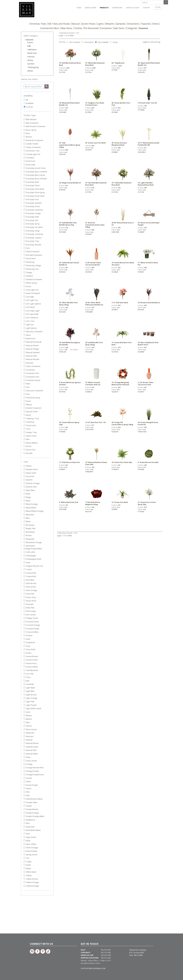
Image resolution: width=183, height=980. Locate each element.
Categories (132, 28)
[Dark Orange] (24, 590)
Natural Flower (31, 345)
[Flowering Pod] (24, 269)
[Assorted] (24, 476)
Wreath (28, 453)
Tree (27, 429)
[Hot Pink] (24, 674)
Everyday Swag (32, 231)
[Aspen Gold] (24, 473)
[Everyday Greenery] (24, 210)
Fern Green (30, 615)
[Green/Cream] (24, 660)
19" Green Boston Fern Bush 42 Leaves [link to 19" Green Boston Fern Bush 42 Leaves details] (123, 257)
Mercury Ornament (33, 331)
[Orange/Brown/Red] (24, 767)
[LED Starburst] (24, 317)
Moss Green (30, 729)
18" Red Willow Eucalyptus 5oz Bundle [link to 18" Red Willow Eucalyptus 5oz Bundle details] (70, 337)
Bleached (29, 515)
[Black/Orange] (24, 504)
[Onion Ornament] (24, 366)
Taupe (28, 861)
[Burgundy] (24, 539)
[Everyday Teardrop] (24, 234)
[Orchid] (24, 778)
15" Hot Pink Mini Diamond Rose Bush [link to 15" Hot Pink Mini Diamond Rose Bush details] (96, 177)
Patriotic (31, 57)
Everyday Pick (31, 220)
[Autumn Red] (24, 487)
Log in (145, 42)
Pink (27, 792)
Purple (28, 806)
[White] (24, 868)
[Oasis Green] (24, 761)
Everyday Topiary (33, 238)
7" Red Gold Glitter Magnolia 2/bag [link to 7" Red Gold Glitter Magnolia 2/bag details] (96, 496)
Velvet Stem (30, 436)
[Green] (24, 653)
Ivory (27, 677)
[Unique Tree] (24, 432)
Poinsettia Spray (32, 398)
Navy (27, 757)
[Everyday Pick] (24, 220)
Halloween (32, 49)
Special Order (31, 411)
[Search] (47, 86)
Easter (30, 42)
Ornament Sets (31, 377)
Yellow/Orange (31, 886)
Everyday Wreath (32, 245)
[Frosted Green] (24, 621)
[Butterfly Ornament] (24, 140)
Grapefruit (29, 642)
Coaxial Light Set (32, 154)
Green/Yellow (31, 667)
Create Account (133, 8)
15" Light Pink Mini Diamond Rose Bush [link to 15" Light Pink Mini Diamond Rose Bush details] (149, 177)
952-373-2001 (106, 950)
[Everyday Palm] (24, 217)
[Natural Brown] (24, 743)
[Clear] (24, 562)
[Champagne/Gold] (24, 559)
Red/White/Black (32, 830)
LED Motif (29, 307)
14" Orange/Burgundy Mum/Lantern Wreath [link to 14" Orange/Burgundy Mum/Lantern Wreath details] (123, 377)
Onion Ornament (32, 366)
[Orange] (24, 764)
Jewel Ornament (32, 293)
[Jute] (24, 681)
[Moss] (24, 335)
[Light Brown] (24, 695)
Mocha (28, 726)
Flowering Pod (31, 269)
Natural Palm (30, 356)
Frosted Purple (31, 629)
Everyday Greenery (33, 210)
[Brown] (24, 535)
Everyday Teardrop (33, 234)
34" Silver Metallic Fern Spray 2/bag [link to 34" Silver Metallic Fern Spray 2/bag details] (70, 297)
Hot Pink (29, 674)
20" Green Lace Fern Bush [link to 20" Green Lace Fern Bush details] (96, 136)
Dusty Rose (30, 601)
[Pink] (24, 792)
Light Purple (30, 705)
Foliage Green (31, 618)
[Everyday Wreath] (24, 245)
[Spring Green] (24, 854)
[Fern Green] (24, 615)
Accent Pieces (89, 24)
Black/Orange (31, 504)
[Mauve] (24, 715)
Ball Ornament (31, 123)
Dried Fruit (29, 161)
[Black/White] (24, 507)
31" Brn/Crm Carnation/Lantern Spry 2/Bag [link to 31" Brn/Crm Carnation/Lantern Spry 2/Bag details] (96, 218)
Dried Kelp (29, 165)
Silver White (30, 844)
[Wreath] (24, 453)
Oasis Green (30, 761)
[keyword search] (34, 87)
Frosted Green (31, 622)
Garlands (121, 24)
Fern (27, 248)
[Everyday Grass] (24, 206)
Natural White (31, 754)
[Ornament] (24, 370)
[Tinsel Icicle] (24, 425)
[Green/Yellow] (24, 667)
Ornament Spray (32, 380)
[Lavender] (24, 684)
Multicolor (29, 733)
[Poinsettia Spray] (24, 397)
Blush (27, 521)
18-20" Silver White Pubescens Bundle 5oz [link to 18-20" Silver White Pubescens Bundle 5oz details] (96, 297)
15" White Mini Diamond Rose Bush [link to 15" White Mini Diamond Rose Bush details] (96, 57)
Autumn (28, 480)
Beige (27, 497)
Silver (27, 841)
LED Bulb (29, 297)
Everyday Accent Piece (35, 168)
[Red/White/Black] (24, 830)
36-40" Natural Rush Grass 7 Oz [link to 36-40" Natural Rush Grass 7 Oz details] (123, 217)
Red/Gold (29, 827)
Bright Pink (29, 528)
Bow (27, 133)
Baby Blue (29, 490)
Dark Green (30, 587)
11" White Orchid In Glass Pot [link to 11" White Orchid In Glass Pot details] (149, 257)
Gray (27, 646)
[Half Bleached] (24, 670)
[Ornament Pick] (24, 373)
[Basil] (24, 494)
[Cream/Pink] (24, 573)
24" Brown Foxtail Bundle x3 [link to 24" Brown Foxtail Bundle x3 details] (149, 296)
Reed (27, 401)
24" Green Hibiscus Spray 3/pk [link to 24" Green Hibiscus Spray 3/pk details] (70, 417)
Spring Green (30, 854)
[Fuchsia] (24, 635)
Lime (27, 712)
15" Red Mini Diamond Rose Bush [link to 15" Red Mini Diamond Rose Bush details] (70, 57)
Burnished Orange (33, 542)
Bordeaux (29, 525)
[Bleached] (24, 514)
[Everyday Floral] (24, 185)
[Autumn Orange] (24, 483)
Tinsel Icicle (30, 425)
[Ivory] (24, 677)
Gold (27, 639)
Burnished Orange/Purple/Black (33, 547)
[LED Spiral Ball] (24, 314)
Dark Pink (29, 594)
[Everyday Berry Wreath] (24, 178)
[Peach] (24, 788)
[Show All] (24, 100)
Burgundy (29, 539)
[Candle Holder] (24, 144)
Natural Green (31, 747)
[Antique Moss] (24, 469)
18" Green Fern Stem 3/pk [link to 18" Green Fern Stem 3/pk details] (123, 455)
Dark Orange (30, 590)
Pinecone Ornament (33, 391)
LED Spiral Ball (31, 314)
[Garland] (24, 276)
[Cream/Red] (24, 576)
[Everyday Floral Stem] (24, 196)
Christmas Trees (38, 24)
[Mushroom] (24, 338)
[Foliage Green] (24, 618)
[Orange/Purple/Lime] (24, 774)
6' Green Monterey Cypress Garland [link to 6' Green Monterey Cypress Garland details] (70, 377)
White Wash (30, 872)
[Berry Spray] (24, 130)
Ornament (29, 370)
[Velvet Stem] (24, 436)
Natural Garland (32, 352)
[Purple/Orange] (24, 813)
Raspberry (29, 820)
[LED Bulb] (24, 297)
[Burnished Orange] (24, 542)
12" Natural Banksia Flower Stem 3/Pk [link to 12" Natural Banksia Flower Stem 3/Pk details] (96, 456)
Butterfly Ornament (33, 140)
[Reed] (24, 401)
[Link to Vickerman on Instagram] (32, 951)
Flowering (29, 262)
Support (146, 8)
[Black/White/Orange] (24, 511)
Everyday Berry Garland (35, 172)
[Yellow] (24, 875)
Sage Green (30, 837)
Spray (27, 415)
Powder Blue (30, 802)
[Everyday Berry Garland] (24, 171)
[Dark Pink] (24, 594)
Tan (26, 858)
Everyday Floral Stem (34, 196)
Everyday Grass (32, 206)
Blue (27, 518)
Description (89, 42)
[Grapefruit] (24, 642)
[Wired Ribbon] (24, 443)
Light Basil (29, 688)
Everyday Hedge (32, 213)
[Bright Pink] (24, 528)
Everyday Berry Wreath (35, 179)
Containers (106, 28)
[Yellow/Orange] (24, 886)
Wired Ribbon (31, 443)
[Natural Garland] (24, 352)
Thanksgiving (33, 67)
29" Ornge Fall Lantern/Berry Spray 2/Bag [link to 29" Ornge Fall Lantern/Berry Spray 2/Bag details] (123, 417)
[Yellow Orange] (24, 882)
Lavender (29, 684)
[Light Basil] (24, 688)
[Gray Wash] (24, 649)
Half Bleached (31, 670)
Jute (26, 681)
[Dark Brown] (24, 583)
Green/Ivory (30, 663)
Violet (27, 865)
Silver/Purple (30, 851)
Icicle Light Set (31, 290)
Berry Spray (30, 130)
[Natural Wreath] (24, 359)
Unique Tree (30, 432)
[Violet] (24, 865)
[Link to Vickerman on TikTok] (48, 951)
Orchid (28, 778)
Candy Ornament (32, 147)
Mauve (28, 715)
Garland (28, 276)
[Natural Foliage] (24, 349)
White (27, 868)
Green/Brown (31, 656)
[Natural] (24, 740)
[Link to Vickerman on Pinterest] (43, 951)
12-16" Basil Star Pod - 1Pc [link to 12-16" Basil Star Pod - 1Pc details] (96, 415)
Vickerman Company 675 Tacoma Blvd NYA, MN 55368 (138, 953)
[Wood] (24, 446)
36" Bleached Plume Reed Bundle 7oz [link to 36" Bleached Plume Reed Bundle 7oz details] (70, 97)
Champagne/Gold (32, 559)
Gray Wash (30, 649)
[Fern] (24, 248)
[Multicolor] (24, 733)
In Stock (29, 107)
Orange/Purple (31, 771)
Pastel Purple (31, 785)
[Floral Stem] (24, 258)
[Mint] (24, 722)
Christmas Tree (32, 151)
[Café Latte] (24, 552)
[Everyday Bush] (24, 182)
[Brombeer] (24, 532)
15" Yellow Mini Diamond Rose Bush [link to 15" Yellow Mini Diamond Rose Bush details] (123, 177)
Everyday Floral (32, 185)
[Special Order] (24, 411)
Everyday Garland (33, 203)
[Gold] (24, 639)
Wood (27, 446)
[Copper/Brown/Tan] (24, 566)
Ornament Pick (31, 373)
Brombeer (29, 532)
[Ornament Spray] (24, 380)
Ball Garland (30, 119)
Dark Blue (29, 580)
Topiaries (146, 24)
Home (79, 8)
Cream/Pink (30, 573)
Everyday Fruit (31, 199)
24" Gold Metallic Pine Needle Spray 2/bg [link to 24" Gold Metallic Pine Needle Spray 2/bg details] (70, 217)
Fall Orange (30, 611)
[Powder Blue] (24, 802)
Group (115, 42)
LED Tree (29, 321)
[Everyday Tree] (24, 241)
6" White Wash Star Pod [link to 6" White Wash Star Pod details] (70, 495)
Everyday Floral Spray (34, 192)
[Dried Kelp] (24, 165)
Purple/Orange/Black (34, 816)
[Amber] (24, 466)
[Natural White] (24, 754)
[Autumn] (24, 480)
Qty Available (103, 42)
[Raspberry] (24, 820)
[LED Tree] (24, 321)
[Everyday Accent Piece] (24, 168)
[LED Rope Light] (24, 311)
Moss (27, 335)
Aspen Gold (30, 473)
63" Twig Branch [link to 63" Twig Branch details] (123, 56)
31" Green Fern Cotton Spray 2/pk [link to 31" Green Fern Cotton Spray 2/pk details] (149, 496)
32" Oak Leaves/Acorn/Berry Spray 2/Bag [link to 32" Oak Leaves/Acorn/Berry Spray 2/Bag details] (70, 138)
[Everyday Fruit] (24, 199)
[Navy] (24, 757)
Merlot (28, 719)
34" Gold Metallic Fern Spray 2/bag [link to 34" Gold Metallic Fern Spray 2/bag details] (96, 337)
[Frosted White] (24, 632)
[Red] (24, 823)
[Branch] (24, 137)
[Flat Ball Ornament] (24, 255)
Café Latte (29, 552)
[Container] (24, 158)
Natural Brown (31, 743)
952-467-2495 (106, 955)
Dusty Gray (30, 597)
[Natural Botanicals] (24, 342)
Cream (28, 569)
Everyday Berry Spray (34, 175)
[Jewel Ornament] (24, 293)
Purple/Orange (31, 813)
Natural (76, 24)
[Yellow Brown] (24, 879)
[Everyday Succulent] (24, 227)
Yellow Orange (31, 882)
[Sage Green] (24, 837)
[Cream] (24, 569)
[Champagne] (24, 555)
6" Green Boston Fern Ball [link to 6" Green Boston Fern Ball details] (149, 455)
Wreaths (110, 24)
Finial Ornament (32, 251)
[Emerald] (24, 604)
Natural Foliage (31, 349)
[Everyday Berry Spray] (24, 175)
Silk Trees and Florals (59, 24)
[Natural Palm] (24, 356)
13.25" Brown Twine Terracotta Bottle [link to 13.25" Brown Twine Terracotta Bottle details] (96, 257)
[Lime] (24, 712)
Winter (30, 71)
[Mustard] (24, 736)
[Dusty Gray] (24, 597)
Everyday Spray (32, 224)
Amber (28, 466)
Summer (31, 64)
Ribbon (28, 404)
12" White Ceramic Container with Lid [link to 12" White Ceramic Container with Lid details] (96, 377)
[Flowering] (24, 262)
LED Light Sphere (32, 304)
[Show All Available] (24, 103)
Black (27, 501)
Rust (27, 834)
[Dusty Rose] (24, 601)
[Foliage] (24, 272)
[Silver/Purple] (24, 851)
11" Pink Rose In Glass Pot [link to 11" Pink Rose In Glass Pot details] (70, 455)
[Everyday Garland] (24, 203)
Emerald (28, 604)
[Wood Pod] (24, 450)
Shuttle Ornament (33, 408)
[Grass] (24, 286)
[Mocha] (24, 726)
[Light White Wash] (24, 708)
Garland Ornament (33, 279)
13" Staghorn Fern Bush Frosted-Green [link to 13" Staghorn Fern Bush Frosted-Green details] (96, 97)
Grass (27, 286)
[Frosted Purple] (24, 628)
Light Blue (29, 691)
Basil (27, 494)
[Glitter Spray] (24, 283)
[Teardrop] (24, 422)
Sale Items (119, 28)
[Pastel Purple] (24, 785)
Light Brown (30, 695)
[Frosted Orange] (24, 625)
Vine (27, 439)
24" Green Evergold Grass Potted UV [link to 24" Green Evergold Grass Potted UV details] (149, 417)
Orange (28, 764)
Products (104, 8)
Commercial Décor (50, 28)
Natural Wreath (31, 359)
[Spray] (24, 415)
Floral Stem (30, 258)
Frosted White (31, 632)
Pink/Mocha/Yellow (33, 799)
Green (28, 653)
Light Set (29, 324)
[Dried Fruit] (24, 161)
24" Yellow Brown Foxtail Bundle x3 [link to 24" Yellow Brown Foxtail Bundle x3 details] (70, 257)
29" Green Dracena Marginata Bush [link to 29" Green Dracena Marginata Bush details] (123, 137)
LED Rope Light (32, 311)
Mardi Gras (32, 53)
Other (27, 781)
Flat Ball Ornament (33, 255)
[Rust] (24, 833)
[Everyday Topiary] (24, 238)
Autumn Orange (32, 483)
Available (30, 103)
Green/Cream (31, 660)
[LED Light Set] (24, 300)
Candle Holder (31, 144)
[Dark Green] (24, 587)
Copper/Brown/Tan (33, 566)
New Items (67, 28)
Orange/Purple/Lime (34, 774)
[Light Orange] (24, 698)
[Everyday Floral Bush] (24, 189)
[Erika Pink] (24, 608)
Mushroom (29, 338)
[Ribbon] (24, 404)
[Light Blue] (24, 691)
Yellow (28, 875)
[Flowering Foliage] (24, 265)
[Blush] (24, 521)
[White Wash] (24, 872)
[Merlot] (24, 719)
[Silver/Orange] (24, 847)
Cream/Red (30, 576)
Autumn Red (30, 487)
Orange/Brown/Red (33, 767)
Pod (27, 394)
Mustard (28, 736)
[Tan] (24, 858)
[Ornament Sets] (24, 377)
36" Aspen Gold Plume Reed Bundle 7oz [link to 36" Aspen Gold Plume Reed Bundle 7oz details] (149, 57)
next (72, 35)
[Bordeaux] (24, 525)
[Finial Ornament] (24, 251)
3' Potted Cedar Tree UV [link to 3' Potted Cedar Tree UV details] (149, 96)
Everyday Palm (31, 217)
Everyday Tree (31, 241)
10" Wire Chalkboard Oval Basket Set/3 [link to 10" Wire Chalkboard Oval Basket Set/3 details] (149, 337)
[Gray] (24, 646)
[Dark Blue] (24, 580)
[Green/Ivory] (24, 663)
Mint (27, 722)
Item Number (75, 42)
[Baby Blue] (24, 490)
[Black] (24, 501)
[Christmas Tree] (24, 151)
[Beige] (24, 497)
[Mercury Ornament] (24, 331)
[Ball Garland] (24, 119)
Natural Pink (30, 750)
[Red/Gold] (24, 827)
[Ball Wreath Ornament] (24, 126)
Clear (27, 562)
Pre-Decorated (91, 28)
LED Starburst (31, 317)
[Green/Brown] (24, 656)
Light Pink (29, 701)
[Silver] (24, 840)
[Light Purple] (24, 705)
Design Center (90, 8)
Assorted (29, 476)
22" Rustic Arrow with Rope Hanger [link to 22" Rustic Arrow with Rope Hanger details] (149, 217)
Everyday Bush (31, 182)
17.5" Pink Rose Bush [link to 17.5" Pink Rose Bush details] (123, 296)
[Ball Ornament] (24, 123)
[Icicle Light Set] (24, 290)
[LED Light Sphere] (24, 304)
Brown (28, 535)
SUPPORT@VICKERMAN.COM (93, 968)
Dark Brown (30, 583)
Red (27, 823)
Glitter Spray (30, 283)
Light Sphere (30, 328)
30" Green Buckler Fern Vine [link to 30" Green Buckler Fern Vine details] (123, 97)
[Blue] (24, 518)
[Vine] (24, 439)
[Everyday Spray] (24, 224)
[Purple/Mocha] (24, 809)
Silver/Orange (31, 847)
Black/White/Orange (34, 511)
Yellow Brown (31, 879)
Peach (27, 788)
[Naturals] (24, 363)
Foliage (28, 272)
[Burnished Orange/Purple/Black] (24, 546)
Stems (156, 24)
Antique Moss (31, 469)
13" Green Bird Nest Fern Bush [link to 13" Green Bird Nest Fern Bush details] (123, 337)
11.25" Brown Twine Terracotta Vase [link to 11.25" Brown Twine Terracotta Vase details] (149, 377)
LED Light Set (31, 300)
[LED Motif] (24, 307)
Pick (26, 387)
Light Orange (30, 698)
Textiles (78, 28)
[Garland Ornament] (24, 279)
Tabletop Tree (31, 418)
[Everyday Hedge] (24, 213)
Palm (27, 384)
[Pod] (24, 394)
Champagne (30, 555)
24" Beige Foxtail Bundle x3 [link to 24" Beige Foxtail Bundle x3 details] (70, 176)
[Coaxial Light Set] (24, 154)
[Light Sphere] (24, 328)
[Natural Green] (24, 747)
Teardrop (29, 422)
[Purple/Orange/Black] (24, 816)
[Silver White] (24, 844)
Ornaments (133, 24)
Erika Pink (29, 608)
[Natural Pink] (24, 750)
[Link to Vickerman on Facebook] (37, 951)
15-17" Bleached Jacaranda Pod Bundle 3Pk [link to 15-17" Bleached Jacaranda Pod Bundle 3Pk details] (149, 137)
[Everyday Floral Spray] (24, 192)
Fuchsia (28, 635)
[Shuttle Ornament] (24, 408)
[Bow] (24, 133)
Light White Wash (32, 708)
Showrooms (117, 8)
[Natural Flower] (24, 345)
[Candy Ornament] (24, 147)
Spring (30, 60)
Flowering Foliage (32, 265)
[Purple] (24, 806)
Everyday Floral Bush (34, 189)
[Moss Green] (24, 729)
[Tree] (24, 429)
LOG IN (158, 7)
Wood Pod (29, 450)
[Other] (24, 781)
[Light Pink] (24, 701)
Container (29, 158)
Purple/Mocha (31, 809)
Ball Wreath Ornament (35, 126)
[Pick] (24, 387)
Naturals (28, 363)
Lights (100, 24)
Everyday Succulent (33, 227)
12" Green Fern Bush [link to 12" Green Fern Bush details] (123, 495)
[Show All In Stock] (24, 107)
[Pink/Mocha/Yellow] (24, 799)
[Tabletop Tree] (24, 418)
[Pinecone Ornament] (24, 390)
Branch (28, 137)
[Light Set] (24, 324)
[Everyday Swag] (24, 231)
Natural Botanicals (33, 342)
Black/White (30, 508)
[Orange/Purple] (24, 771)
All (27, 100)
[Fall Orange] (24, 611)
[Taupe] (24, 861)
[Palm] (24, 383)
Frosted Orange (32, 625)
